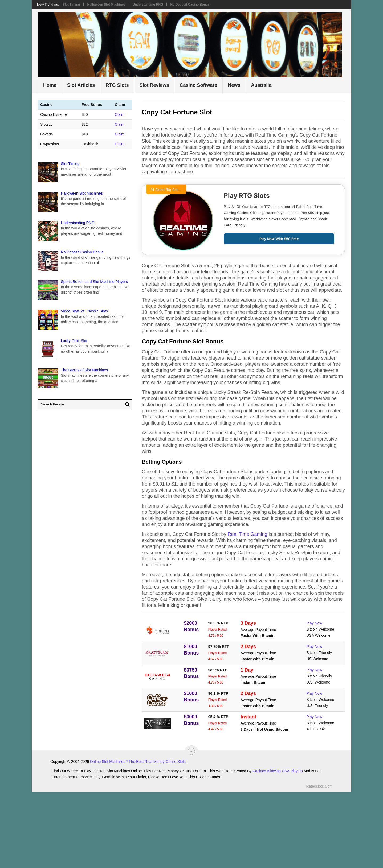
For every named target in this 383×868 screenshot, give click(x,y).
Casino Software (198, 85)
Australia (261, 85)
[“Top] (191, 751)
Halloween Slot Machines (106, 5)
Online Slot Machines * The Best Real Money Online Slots (138, 762)
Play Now (314, 623)
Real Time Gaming (248, 534)
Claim (120, 114)
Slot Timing (71, 5)
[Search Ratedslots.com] (85, 404)
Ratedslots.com (319, 786)
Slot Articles (81, 85)
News (234, 85)
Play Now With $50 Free (279, 239)
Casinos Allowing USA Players (278, 771)
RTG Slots (117, 85)
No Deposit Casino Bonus (190, 5)
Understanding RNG (148, 5)
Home (50, 85)
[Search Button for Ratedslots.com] (127, 404)
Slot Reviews (154, 85)
